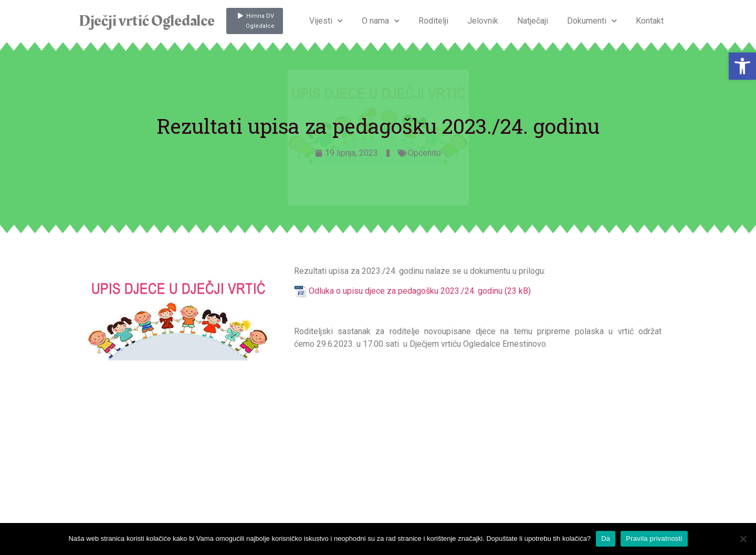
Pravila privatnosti (654, 538)
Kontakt (650, 21)
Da (606, 538)
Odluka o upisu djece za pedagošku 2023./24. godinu (406, 291)
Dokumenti (592, 21)
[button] (742, 66)
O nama (381, 21)
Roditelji (433, 21)
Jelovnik (483, 21)
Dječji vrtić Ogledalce (146, 21)
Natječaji (533, 21)
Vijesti (326, 21)
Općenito (424, 153)
